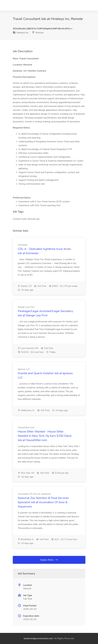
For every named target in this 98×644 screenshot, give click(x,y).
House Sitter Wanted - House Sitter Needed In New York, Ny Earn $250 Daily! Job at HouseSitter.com (45, 436)
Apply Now (49, 560)
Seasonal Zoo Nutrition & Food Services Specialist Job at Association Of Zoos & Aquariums (43, 502)
